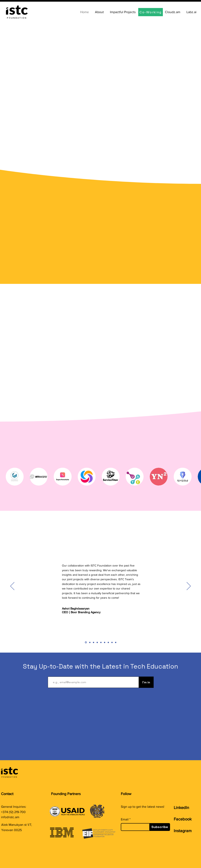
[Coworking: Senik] (108, 642)
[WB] (116, 642)
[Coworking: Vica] (101, 642)
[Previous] (12, 586)
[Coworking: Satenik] (105, 642)
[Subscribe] (160, 827)
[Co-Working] (151, 12)
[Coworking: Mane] (97, 642)
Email (125, 819)
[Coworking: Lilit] (90, 642)
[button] (15, 477)
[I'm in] (146, 682)
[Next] (189, 586)
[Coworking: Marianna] (94, 642)
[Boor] (86, 642)
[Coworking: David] (112, 642)
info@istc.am (10, 817)
